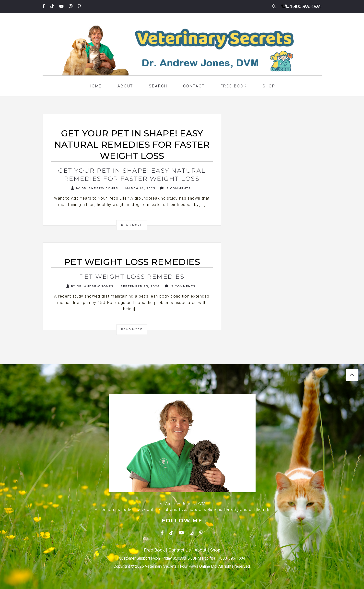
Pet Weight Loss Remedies (132, 276)
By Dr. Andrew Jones (94, 188)
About (125, 86)
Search (158, 86)
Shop (269, 86)
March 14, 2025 (140, 188)
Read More (132, 225)
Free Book (234, 86)
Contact (194, 86)
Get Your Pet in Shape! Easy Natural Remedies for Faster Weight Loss (132, 174)
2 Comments (175, 188)
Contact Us (180, 550)
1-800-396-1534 (306, 6)
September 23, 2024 (140, 286)
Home (95, 86)
